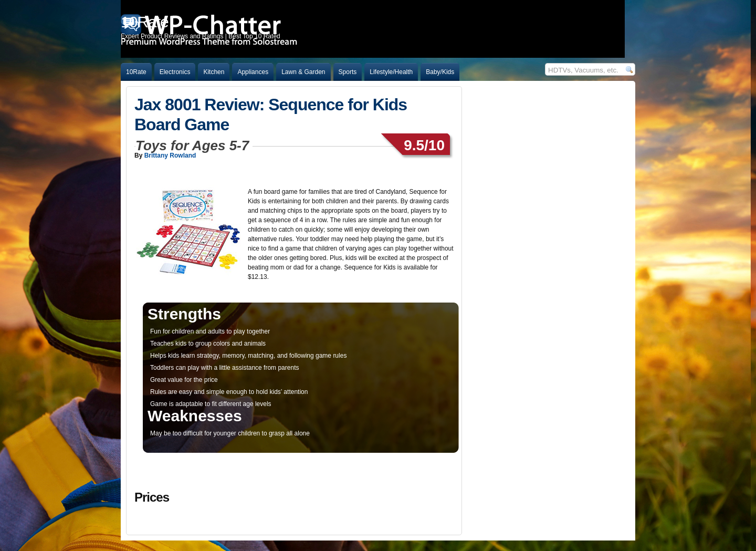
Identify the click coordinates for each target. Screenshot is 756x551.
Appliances (253, 72)
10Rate (136, 72)
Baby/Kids (440, 72)
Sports (348, 72)
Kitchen (214, 72)
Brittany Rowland (170, 155)
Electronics (175, 72)
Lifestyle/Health (391, 72)
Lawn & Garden (303, 72)
